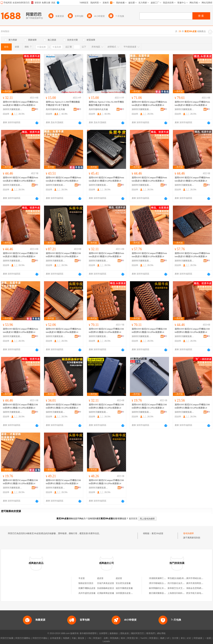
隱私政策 (125, 633)
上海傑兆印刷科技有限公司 (180, 593)
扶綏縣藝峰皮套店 (106, 588)
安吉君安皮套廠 (123, 583)
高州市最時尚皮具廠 (55, 109)
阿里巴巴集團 (7, 638)
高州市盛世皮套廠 (87, 593)
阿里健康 (198, 638)
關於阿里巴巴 (138, 633)
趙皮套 (100, 578)
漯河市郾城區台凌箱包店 (161, 583)
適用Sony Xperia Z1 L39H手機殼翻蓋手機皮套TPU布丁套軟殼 (63, 103)
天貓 (74, 638)
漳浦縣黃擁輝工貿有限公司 (162, 578)
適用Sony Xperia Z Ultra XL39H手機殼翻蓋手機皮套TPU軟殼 (106, 103)
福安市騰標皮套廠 (124, 588)
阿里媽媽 (114, 638)
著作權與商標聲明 (88, 633)
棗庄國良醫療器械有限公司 (162, 593)
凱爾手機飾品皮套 (87, 588)
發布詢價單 (189, 533)
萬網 (162, 638)
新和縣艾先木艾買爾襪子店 (180, 588)
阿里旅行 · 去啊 (100, 638)
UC (168, 638)
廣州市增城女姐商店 (196, 578)
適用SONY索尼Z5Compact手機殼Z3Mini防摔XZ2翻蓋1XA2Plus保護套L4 (63, 255)
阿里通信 (154, 638)
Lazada (106, 641)
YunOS (144, 638)
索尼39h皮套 (157, 533)
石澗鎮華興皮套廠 (106, 593)
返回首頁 (133, 519)
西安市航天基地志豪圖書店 (199, 593)
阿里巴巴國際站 (23, 638)
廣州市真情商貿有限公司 (198, 583)
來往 (183, 638)
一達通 (208, 638)
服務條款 (114, 633)
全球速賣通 (55, 638)
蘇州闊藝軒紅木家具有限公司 (163, 588)
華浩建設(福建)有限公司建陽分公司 (184, 578)
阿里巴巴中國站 (40, 638)
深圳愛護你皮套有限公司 (127, 593)
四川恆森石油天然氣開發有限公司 (184, 583)
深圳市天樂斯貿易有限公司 (13, 109)
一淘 (89, 638)
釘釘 (189, 638)
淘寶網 (66, 638)
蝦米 (123, 638)
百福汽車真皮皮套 (106, 583)
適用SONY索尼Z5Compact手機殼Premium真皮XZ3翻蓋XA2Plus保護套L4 (21, 103)
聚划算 (81, 638)
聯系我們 (151, 633)
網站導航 (161, 633)
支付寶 (175, 638)
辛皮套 (82, 578)
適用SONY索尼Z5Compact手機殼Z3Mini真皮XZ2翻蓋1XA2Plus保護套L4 (20, 255)
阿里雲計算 (133, 638)
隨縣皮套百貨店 (86, 583)
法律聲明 (103, 633)
